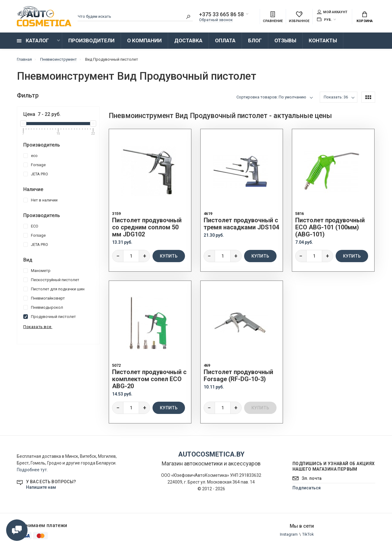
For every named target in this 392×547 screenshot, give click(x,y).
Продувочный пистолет (50, 317)
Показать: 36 (336, 97)
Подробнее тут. (32, 470)
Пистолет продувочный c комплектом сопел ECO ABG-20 (149, 379)
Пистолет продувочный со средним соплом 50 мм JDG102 (147, 227)
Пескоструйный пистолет (51, 280)
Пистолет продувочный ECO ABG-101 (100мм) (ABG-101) (330, 227)
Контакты (323, 40)
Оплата (225, 40)
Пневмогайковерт (44, 298)
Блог (255, 40)
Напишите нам (41, 487)
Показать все (38, 327)
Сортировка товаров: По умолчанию (271, 97)
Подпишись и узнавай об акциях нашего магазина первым (334, 466)
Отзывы (285, 40)
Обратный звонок (216, 20)
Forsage (34, 165)
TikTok (308, 534)
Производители (91, 40)
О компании (144, 40)
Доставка (188, 40)
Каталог (33, 40)
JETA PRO (36, 174)
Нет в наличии (40, 200)
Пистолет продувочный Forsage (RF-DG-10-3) (238, 376)
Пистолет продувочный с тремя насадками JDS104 (241, 224)
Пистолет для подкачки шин (54, 289)
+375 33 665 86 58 (221, 14)
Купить (169, 256)
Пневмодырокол (43, 307)
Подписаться (307, 488)
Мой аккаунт (332, 12)
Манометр (37, 271)
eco (30, 156)
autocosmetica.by (211, 454)
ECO (31, 226)
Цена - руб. (42, 114)
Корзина (365, 17)
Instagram (289, 534)
